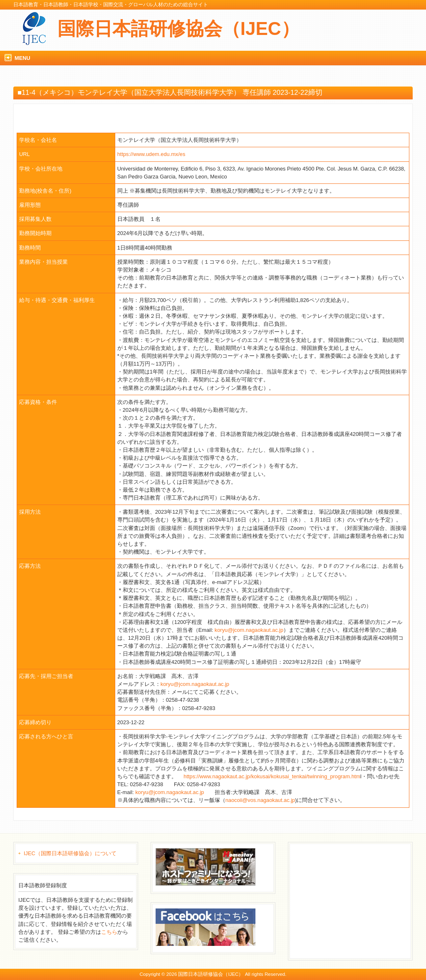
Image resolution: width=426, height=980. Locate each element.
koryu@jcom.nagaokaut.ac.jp (249, 630)
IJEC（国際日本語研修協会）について (70, 853)
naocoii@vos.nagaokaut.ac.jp (260, 800)
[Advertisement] (355, 900)
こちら (109, 932)
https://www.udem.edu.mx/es (151, 154)
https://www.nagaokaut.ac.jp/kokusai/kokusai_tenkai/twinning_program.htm (272, 776)
